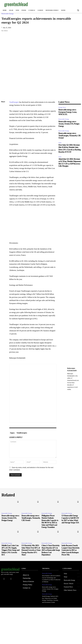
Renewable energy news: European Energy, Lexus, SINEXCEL (68, 112)
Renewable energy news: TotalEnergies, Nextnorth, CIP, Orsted (70, 136)
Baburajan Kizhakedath (72, 369)
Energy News (62, 107)
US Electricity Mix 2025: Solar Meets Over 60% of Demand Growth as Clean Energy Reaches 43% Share (31, 550)
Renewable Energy (8, 14)
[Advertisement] (56, 4)
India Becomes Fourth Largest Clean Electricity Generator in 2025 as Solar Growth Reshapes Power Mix (71, 550)
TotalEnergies (14, 102)
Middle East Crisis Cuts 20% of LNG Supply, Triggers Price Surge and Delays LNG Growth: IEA (10, 550)
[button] (78, 10)
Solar (60, 143)
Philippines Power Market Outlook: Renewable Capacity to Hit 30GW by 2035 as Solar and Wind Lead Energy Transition (50, 521)
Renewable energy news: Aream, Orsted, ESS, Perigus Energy (69, 124)
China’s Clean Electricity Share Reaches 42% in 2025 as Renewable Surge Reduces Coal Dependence (51, 550)
